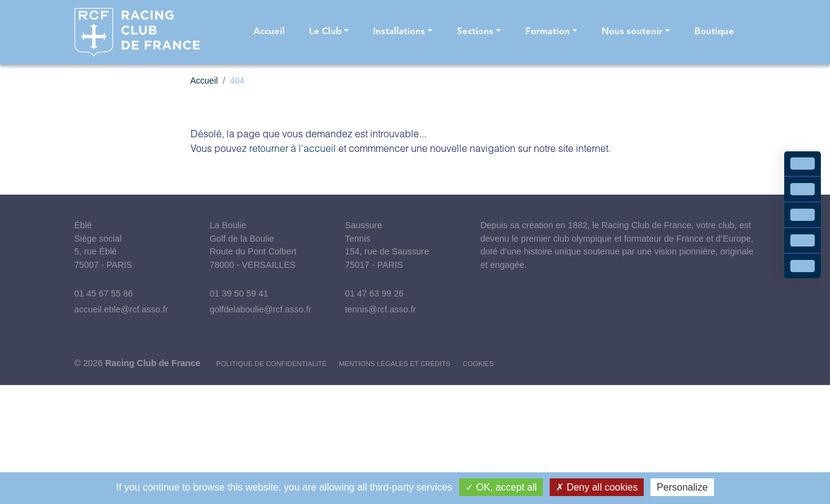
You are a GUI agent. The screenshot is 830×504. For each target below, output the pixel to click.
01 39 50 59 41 (239, 293)
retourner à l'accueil (293, 148)
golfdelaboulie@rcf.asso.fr (260, 309)
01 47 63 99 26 (374, 293)
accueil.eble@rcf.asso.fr (122, 309)
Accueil (204, 81)
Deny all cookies (597, 487)
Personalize (682, 487)
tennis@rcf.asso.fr (380, 309)
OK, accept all (501, 487)
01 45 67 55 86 (104, 293)
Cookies (479, 364)
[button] (329, 33)
